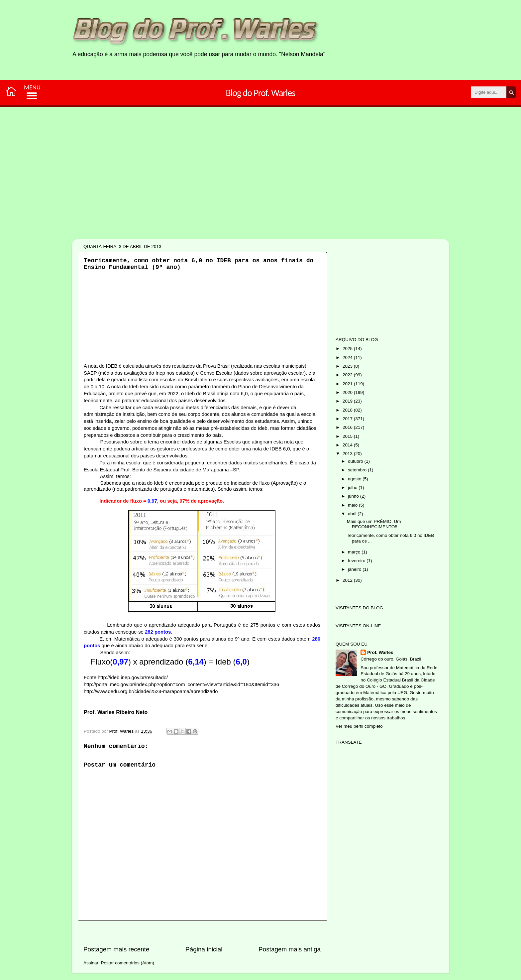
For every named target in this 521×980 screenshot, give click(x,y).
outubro (356, 461)
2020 (348, 392)
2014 (348, 445)
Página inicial (204, 949)
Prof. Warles (380, 652)
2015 (348, 436)
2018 (348, 410)
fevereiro (357, 561)
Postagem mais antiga (290, 949)
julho (353, 488)
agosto (355, 479)
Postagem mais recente (116, 949)
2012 (348, 580)
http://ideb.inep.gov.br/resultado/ (133, 677)
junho (354, 496)
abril (353, 514)
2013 (348, 454)
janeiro (355, 569)
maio (353, 505)
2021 (348, 384)
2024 (348, 358)
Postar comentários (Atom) (128, 963)
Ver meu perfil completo (359, 726)
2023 (348, 366)
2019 (348, 401)
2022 (348, 375)
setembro (358, 470)
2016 (348, 427)
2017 (348, 419)
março (355, 552)
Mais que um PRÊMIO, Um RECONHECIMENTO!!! (374, 524)
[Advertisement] (240, 195)
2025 (348, 349)
